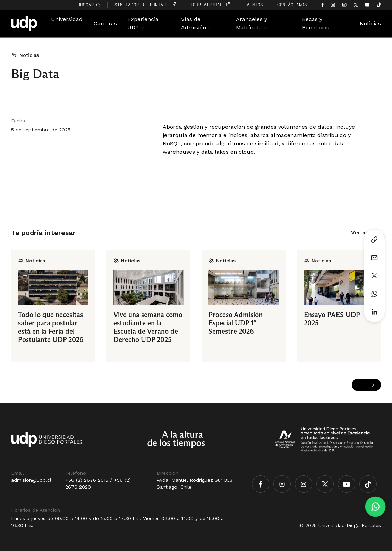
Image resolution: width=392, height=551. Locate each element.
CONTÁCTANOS (292, 5)
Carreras (105, 23)
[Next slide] (373, 385)
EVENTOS (254, 5)
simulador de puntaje (145, 5)
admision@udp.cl (31, 480)
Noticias (370, 23)
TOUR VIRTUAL (210, 5)
